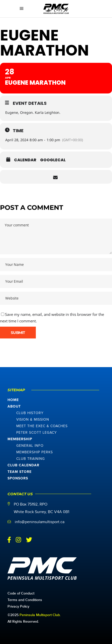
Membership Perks (35, 452)
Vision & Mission (33, 420)
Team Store (20, 472)
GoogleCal (53, 160)
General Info (30, 446)
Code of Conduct (21, 593)
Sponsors (18, 478)
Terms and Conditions (25, 600)
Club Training (31, 459)
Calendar (25, 160)
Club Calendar (23, 465)
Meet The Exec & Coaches (42, 426)
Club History (30, 413)
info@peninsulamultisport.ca (40, 522)
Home (13, 400)
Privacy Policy (18, 606)
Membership (20, 439)
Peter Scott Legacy (37, 433)
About (14, 407)
